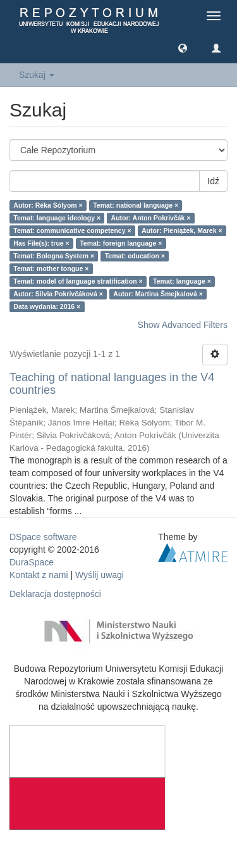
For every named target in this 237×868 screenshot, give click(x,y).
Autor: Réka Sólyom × (48, 205)
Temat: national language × (136, 205)
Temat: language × (182, 281)
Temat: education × (135, 256)
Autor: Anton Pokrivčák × (151, 218)
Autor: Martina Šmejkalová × (158, 294)
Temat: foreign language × (121, 243)
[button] (183, 47)
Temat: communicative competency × (72, 230)
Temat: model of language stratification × (78, 281)
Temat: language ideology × (57, 218)
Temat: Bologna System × (54, 256)
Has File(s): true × (41, 243)
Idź (213, 181)
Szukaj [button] (37, 75)
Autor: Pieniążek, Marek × (182, 230)
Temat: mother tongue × (51, 268)
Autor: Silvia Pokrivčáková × (58, 294)
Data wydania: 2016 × (47, 306)
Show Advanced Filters (183, 325)
